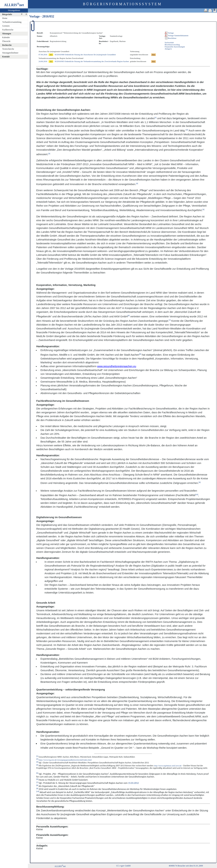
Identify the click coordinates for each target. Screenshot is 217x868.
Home (5, 18)
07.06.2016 (43, 55)
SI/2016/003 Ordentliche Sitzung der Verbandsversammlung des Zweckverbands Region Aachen (92, 61)
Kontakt (6, 57)
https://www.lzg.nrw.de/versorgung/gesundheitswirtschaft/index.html (65, 760)
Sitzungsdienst (14, 10)
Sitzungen (7, 34)
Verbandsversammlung (12, 22)
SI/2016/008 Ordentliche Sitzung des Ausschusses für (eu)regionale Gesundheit (85, 55)
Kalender (6, 37)
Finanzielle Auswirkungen (175, 47)
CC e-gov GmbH (123, 866)
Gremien (6, 26)
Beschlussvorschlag (172, 45)
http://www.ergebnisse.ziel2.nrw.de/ (168, 766)
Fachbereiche (8, 30)
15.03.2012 (133, 783)
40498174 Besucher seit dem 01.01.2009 (186, 866)
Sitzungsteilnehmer (10, 53)
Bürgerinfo (7, 14)
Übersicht (6, 41)
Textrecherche (8, 49)
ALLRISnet (60, 866)
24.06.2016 (43, 61)
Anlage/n (168, 49)
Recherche (7, 45)
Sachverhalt (169, 42)
